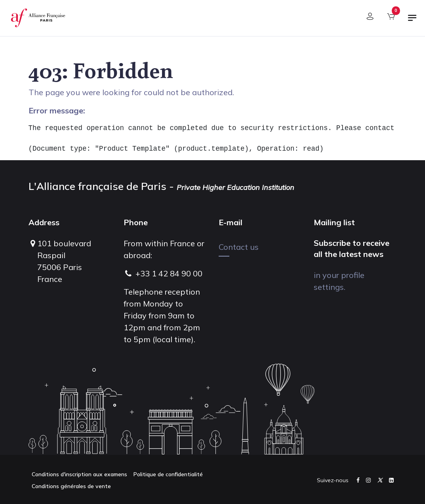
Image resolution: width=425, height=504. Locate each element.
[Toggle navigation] (412, 21)
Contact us (239, 247)
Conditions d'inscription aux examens (79, 474)
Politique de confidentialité (168, 474)
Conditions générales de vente (71, 486)
